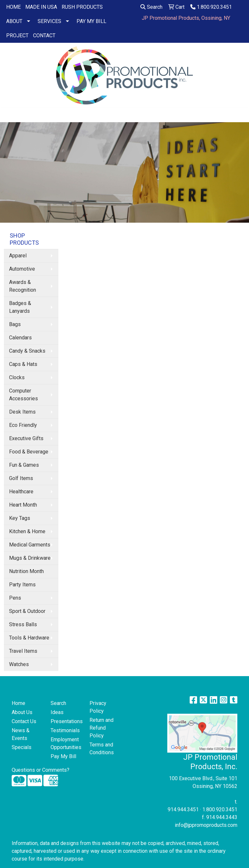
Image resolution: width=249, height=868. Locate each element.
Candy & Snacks (27, 351)
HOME (13, 7)
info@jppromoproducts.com (206, 825)
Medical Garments (30, 545)
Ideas (57, 712)
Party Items (22, 585)
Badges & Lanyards (20, 307)
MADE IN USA (41, 7)
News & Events (21, 734)
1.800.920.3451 (211, 7)
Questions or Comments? (41, 770)
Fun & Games (24, 465)
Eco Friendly (23, 425)
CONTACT (44, 35)
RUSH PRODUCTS (82, 7)
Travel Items (23, 651)
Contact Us (24, 721)
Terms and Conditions (102, 749)
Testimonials (65, 730)
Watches (19, 664)
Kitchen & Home (27, 531)
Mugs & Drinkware (30, 558)
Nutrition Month (26, 571)
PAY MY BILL (91, 21)
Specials (22, 747)
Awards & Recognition (23, 286)
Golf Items (21, 478)
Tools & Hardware (29, 638)
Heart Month (23, 505)
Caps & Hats (23, 364)
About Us (22, 712)
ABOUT (14, 21)
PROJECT (17, 35)
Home (18, 703)
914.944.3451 (183, 809)
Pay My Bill (63, 756)
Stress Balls (23, 624)
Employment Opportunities (66, 743)
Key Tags (20, 518)
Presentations (66, 721)
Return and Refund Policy (101, 728)
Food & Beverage (29, 452)
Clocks (17, 377)
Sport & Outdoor (27, 611)
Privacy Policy (98, 707)
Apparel (18, 256)
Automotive (22, 269)
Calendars (20, 338)
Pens (15, 598)
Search (151, 7)
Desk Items (22, 412)
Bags (15, 324)
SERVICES (49, 21)
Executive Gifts (26, 438)
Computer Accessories (24, 395)
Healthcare (21, 492)
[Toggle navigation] (10, 115)
